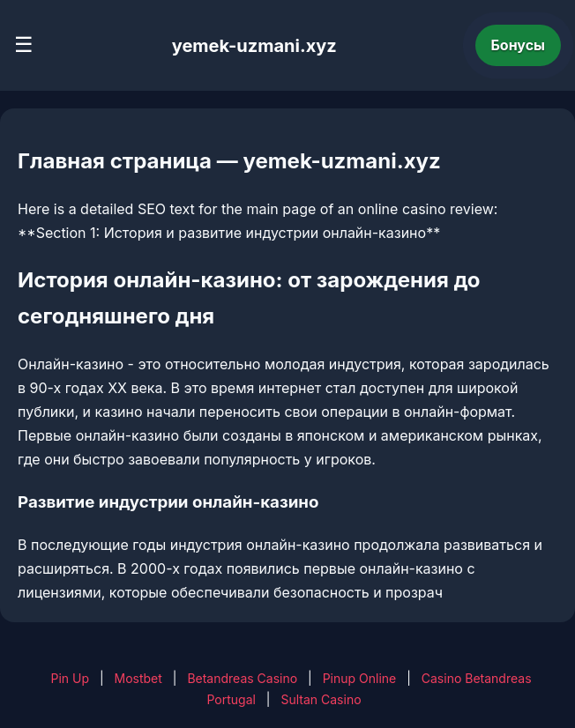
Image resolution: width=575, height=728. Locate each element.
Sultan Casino (321, 699)
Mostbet (138, 678)
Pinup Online (360, 678)
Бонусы (519, 45)
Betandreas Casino (242, 678)
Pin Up (70, 678)
